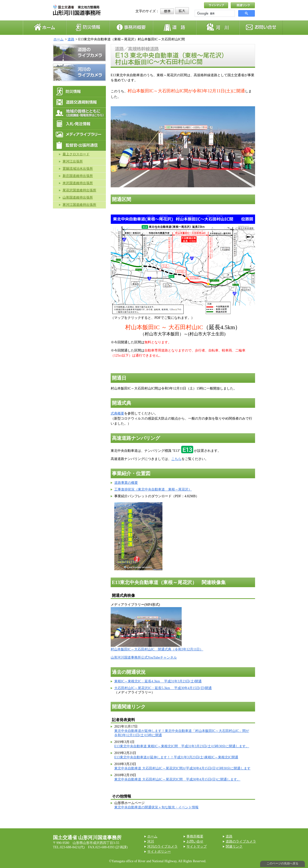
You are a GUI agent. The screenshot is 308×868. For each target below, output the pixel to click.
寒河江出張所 (73, 161)
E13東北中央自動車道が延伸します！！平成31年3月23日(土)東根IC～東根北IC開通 (176, 757)
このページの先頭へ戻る (282, 863)
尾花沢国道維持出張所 (79, 190)
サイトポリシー (159, 852)
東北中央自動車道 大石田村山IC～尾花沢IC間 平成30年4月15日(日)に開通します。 (177, 779)
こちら (176, 459)
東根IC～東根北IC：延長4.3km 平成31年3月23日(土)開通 (158, 681)
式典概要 (117, 413)
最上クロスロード (76, 154)
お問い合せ (195, 841)
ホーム (58, 39)
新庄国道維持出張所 (78, 176)
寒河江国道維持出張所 (79, 205)
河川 (151, 841)
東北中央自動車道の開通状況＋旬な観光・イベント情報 (156, 807)
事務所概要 (195, 836)
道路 (71, 39)
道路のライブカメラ (241, 841)
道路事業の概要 (126, 483)
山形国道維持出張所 (78, 198)
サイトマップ (197, 846)
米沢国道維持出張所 (78, 183)
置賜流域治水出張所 (78, 169)
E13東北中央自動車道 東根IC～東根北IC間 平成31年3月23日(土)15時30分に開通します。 (182, 746)
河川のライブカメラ (162, 846)
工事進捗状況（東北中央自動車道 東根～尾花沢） (153, 489)
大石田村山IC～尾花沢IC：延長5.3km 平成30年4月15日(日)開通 (163, 688)
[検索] (214, 13)
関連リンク (234, 846)
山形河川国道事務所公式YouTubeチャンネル (144, 657)
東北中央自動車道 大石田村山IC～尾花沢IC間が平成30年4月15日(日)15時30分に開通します (182, 768)
